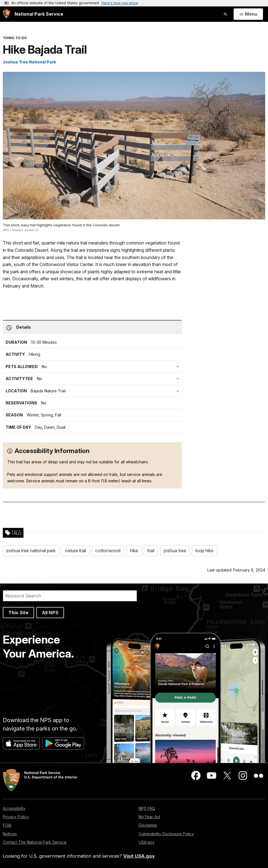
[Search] (70, 596)
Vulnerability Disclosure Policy (166, 834)
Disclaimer (148, 825)
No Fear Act (149, 817)
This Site (18, 613)
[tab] (94, 379)
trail (151, 551)
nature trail (76, 551)
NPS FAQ (147, 808)
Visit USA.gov (139, 856)
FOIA (7, 825)
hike (134, 551)
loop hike (204, 551)
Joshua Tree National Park (29, 62)
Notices (10, 834)
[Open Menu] (248, 14)
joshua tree (175, 551)
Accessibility (14, 808)
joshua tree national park (31, 551)
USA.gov (147, 842)
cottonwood (108, 551)
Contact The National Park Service (35, 842)
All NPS (50, 613)
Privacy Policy (16, 817)
